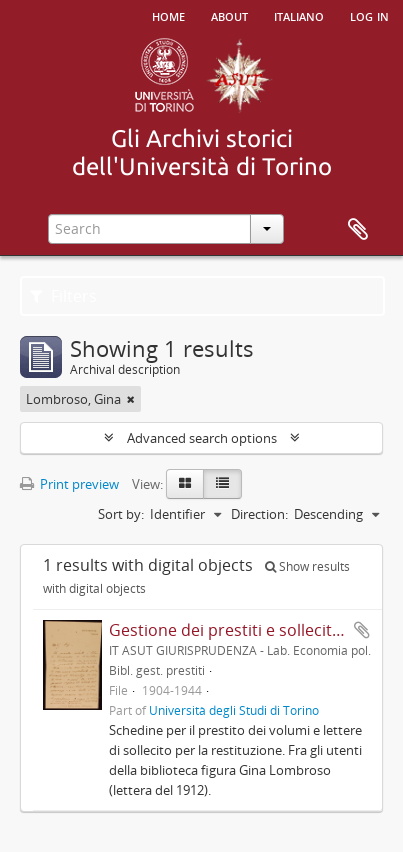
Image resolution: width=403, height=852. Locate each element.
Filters (63, 296)
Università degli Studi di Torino (234, 710)
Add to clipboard (362, 630)
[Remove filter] (131, 399)
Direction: (259, 514)
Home (168, 15)
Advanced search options (202, 438)
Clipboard (358, 230)
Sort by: (121, 514)
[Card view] (185, 484)
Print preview (69, 484)
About (229, 15)
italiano (299, 15)
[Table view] (222, 484)
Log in (369, 15)
